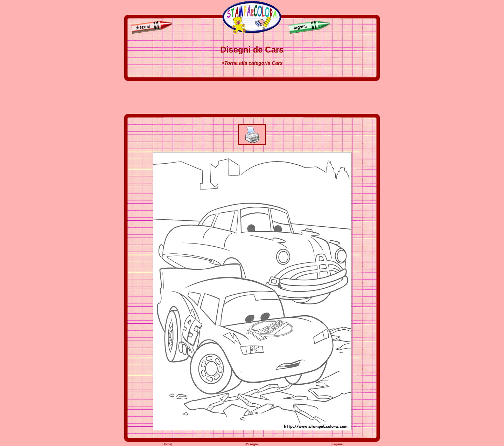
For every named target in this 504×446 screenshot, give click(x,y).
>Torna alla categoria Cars (252, 63)
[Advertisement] (252, 97)
